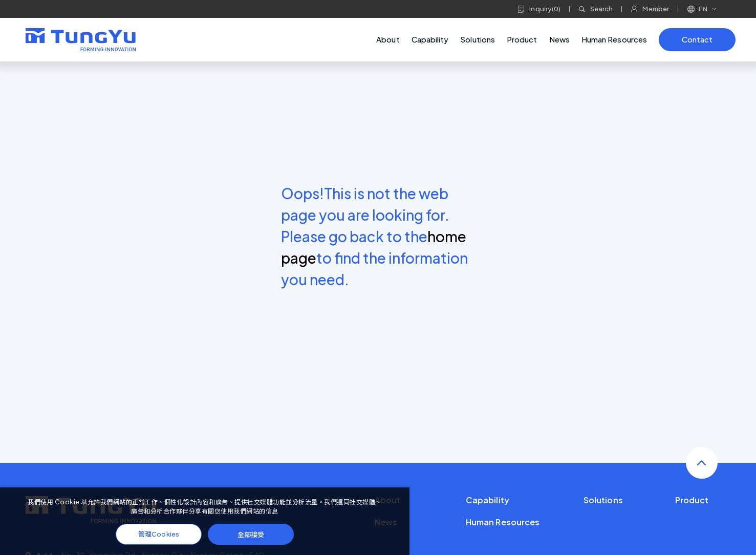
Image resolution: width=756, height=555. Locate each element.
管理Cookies (159, 534)
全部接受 (251, 534)
